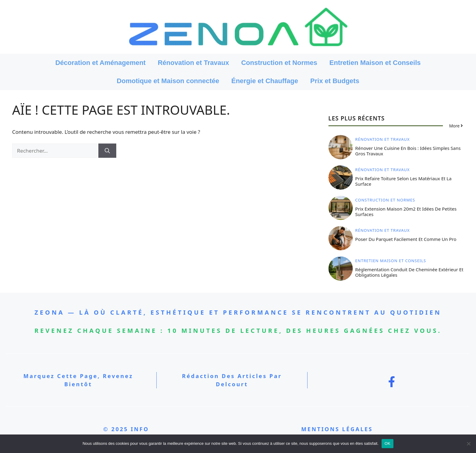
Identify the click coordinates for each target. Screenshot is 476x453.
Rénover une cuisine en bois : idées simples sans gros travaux (408, 151)
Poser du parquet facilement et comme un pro (406, 239)
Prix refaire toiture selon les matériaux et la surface (403, 181)
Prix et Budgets (335, 81)
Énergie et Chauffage (265, 81)
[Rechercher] (107, 151)
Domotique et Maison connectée (168, 81)
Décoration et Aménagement (100, 63)
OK (388, 443)
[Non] (468, 444)
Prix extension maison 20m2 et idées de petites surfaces (406, 211)
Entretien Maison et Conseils (375, 63)
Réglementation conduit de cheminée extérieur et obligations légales (409, 272)
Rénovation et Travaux (194, 63)
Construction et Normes (279, 63)
